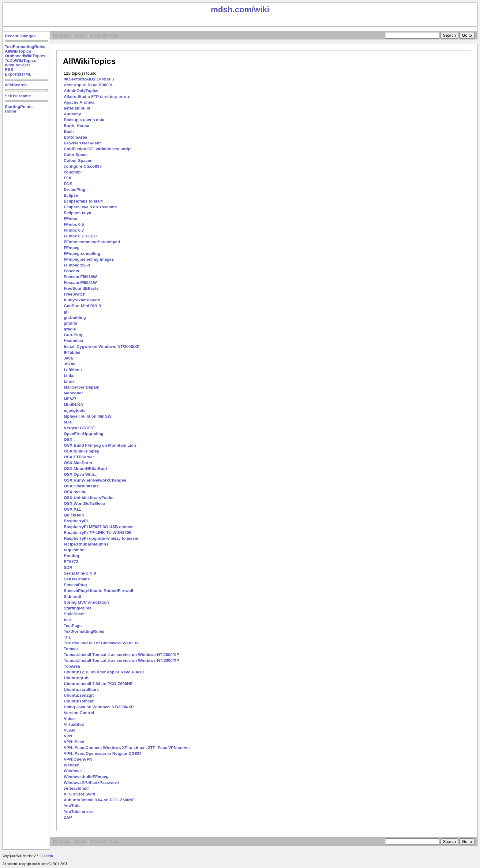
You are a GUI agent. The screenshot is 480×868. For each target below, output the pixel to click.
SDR (68, 567)
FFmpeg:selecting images (89, 259)
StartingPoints (19, 107)
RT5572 (71, 562)
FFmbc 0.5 (74, 224)
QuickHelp (74, 515)
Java (68, 358)
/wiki (261, 9)
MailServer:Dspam (81, 387)
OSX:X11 (72, 509)
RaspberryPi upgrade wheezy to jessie (101, 538)
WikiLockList (17, 65)
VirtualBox (74, 724)
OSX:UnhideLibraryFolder (89, 498)
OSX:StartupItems (81, 486)
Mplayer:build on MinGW (88, 416)
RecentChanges (20, 36)
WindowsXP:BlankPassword (91, 782)
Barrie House (76, 126)
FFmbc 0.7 (74, 230)
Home (11, 111)
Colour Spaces (78, 160)
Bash (69, 131)
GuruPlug (73, 335)
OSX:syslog (75, 492)
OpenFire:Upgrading (84, 434)
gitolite (70, 323)
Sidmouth (73, 596)
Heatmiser (73, 341)
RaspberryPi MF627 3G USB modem (99, 527)
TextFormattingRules (25, 47)
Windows (73, 771)
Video (69, 719)
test (67, 620)
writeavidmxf (76, 788)
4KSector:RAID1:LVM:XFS (89, 79)
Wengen (72, 765)
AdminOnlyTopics (81, 91)
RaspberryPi (76, 521)
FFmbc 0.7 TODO (80, 236)
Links (69, 376)
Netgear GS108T (79, 428)
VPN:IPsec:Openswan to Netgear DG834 (103, 753)
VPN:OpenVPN (78, 759)
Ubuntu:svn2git (79, 695)
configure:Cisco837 (83, 166)
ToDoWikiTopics (21, 60)
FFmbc (70, 219)
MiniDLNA (73, 405)
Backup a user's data (84, 120)
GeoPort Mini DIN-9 (82, 306)
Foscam (71, 271)
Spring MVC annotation (86, 602)
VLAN (69, 730)
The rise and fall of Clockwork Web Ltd (101, 643)
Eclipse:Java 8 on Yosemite (90, 207)
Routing (71, 556)
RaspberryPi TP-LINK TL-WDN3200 (97, 533)
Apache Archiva (79, 102)
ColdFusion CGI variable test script (98, 149)
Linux (69, 381)
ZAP (68, 817)
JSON (69, 364)
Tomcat (71, 649)
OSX (68, 440)
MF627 (70, 399)
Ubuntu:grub (76, 678)
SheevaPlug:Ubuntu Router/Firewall (98, 591)
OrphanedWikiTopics (25, 56)
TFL (67, 637)
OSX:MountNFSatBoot (85, 469)
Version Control (79, 713)
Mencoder (73, 393)
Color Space (76, 155)
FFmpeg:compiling (82, 253)
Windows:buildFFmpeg (86, 777)
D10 (67, 178)
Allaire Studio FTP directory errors (97, 97)
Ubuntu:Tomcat (79, 701)
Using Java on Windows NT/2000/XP (99, 707)
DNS (68, 184)
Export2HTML (18, 74)
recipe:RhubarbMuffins (86, 544)
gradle (70, 329)
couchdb (72, 172)
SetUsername (18, 96)
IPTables (72, 352)
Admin (48, 856)
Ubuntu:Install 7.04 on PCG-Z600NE (98, 684)
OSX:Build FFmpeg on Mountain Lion (100, 445)
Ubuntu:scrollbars (81, 689)
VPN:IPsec (74, 742)
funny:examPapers (82, 300)
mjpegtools (75, 410)
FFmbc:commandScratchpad (92, 242)
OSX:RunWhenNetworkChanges (95, 480)
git (66, 312)
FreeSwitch (75, 294)
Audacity (72, 114)
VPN (68, 736)
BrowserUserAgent (82, 143)
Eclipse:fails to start (83, 201)
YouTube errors (79, 812)
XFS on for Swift (79, 794)
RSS (9, 70)
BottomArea (75, 137)
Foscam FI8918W (80, 277)
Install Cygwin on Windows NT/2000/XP (102, 346)
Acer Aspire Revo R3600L (88, 85)
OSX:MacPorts (78, 463)
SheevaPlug (75, 585)
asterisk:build (77, 108)
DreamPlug (74, 190)
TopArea (72, 666)
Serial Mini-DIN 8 (80, 573)
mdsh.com (231, 9)
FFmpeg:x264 (77, 265)
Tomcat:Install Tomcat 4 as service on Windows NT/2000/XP (121, 655)
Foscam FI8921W (80, 283)
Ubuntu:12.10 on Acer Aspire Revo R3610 (104, 672)
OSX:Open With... (81, 474)
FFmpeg (72, 248)
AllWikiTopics (18, 51)
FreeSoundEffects (81, 288)
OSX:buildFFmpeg (81, 451)
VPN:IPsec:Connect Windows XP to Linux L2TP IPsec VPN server (127, 748)
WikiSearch (16, 85)
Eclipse (71, 195)
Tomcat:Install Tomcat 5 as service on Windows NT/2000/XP (121, 660)
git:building (75, 317)
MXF (68, 422)
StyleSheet (74, 614)
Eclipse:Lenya (77, 213)
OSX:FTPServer (79, 457)
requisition (74, 550)
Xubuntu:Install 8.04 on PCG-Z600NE (99, 800)
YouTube (72, 806)
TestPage (73, 626)
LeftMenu (73, 370)
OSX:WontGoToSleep (84, 503)
